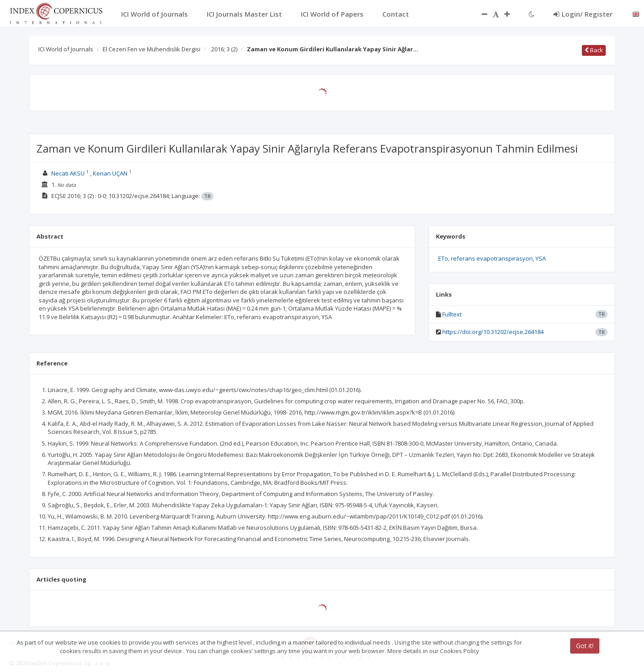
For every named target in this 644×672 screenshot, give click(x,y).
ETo (443, 258)
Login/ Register (583, 14)
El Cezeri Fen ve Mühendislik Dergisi (152, 49)
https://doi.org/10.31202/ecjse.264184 (493, 332)
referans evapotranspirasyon (492, 258)
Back (594, 50)
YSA (541, 258)
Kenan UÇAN (110, 173)
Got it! (585, 646)
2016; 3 (224, 49)
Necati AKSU (68, 173)
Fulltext (452, 314)
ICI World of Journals (66, 49)
